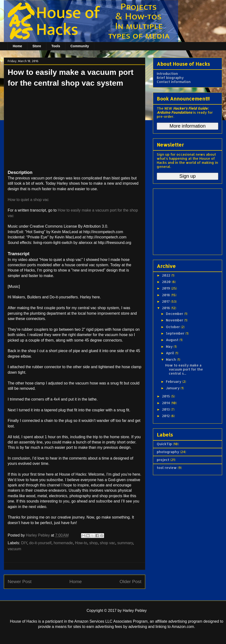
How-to (81, 543)
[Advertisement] (187, 220)
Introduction (167, 74)
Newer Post (20, 582)
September (176, 333)
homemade (63, 543)
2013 (166, 409)
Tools (56, 46)
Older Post (130, 582)
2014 (166, 403)
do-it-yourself (40, 543)
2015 (166, 396)
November (175, 320)
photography (168, 452)
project (163, 460)
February (174, 381)
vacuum (14, 549)
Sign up (188, 176)
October (173, 327)
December (175, 314)
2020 (167, 282)
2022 (167, 275)
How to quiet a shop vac (28, 200)
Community (80, 46)
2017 (166, 301)
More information (188, 126)
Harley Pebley (38, 535)
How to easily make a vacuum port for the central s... (184, 369)
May (170, 346)
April (170, 353)
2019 (166, 288)
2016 (166, 308)
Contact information (174, 82)
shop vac (107, 543)
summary (125, 543)
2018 (166, 295)
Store (37, 46)
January (173, 388)
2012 (166, 416)
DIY (24, 543)
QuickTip (164, 444)
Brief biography (170, 78)
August (173, 340)
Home (17, 46)
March (171, 359)
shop (93, 543)
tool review (167, 468)
